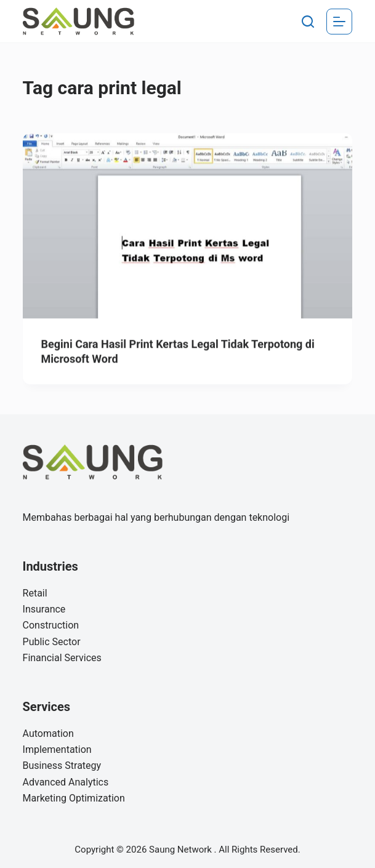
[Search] (308, 22)
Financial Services (62, 658)
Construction (51, 625)
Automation (48, 733)
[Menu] (339, 22)
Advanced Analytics (66, 782)
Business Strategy (62, 766)
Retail (35, 593)
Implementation (57, 749)
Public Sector (52, 642)
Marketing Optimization (74, 798)
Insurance (44, 609)
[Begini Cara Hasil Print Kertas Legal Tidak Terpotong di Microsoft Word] (188, 226)
